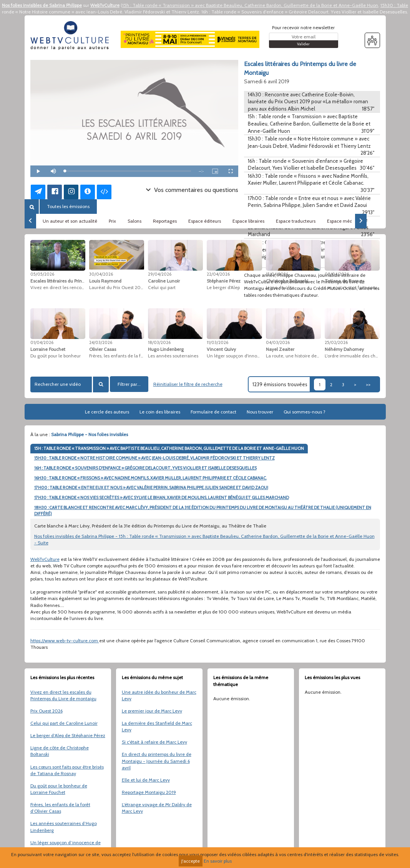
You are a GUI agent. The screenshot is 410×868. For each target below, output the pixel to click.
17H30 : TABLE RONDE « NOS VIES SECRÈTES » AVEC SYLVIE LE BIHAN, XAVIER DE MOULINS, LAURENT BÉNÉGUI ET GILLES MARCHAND (162, 498)
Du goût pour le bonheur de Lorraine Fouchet (59, 789)
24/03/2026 (101, 342)
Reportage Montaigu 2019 (149, 792)
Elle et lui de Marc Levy (146, 780)
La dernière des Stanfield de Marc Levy (157, 726)
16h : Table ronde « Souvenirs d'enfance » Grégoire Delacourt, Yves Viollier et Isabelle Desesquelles (304, 12)
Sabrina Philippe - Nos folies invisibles (90, 434)
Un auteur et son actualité (70, 221)
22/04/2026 (218, 274)
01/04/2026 (42, 342)
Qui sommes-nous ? (305, 412)
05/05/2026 (42, 274)
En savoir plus (218, 861)
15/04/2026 (277, 274)
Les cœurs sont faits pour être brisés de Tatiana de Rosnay (67, 770)
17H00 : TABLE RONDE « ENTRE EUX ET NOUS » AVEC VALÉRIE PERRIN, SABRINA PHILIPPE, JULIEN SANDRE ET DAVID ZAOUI (151, 488)
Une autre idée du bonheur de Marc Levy (159, 695)
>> (368, 384)
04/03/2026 (278, 342)
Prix (112, 221)
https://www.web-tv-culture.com (65, 641)
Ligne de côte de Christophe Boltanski (60, 751)
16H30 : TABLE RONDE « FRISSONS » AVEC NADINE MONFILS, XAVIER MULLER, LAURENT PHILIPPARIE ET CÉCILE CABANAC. (150, 478)
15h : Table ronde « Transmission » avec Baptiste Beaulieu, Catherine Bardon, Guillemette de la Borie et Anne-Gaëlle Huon (250, 5)
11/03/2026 (217, 342)
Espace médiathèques (350, 221)
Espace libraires (248, 221)
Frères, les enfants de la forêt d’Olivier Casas (60, 808)
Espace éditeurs (205, 221)
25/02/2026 (336, 342)
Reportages (165, 221)
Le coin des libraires (160, 412)
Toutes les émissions (68, 206)
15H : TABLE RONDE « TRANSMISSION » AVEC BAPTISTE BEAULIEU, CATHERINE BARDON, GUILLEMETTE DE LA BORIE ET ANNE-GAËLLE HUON (169, 448)
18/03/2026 (159, 342)
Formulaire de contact (213, 412)
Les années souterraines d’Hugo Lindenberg (64, 827)
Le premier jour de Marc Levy (152, 711)
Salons (134, 221)
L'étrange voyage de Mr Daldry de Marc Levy (157, 808)
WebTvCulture (105, 5)
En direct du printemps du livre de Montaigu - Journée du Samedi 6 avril (157, 761)
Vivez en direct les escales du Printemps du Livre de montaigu (63, 695)
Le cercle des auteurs (107, 412)
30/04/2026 (101, 274)
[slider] (128, 171)
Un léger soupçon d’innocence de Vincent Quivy (66, 846)
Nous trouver (260, 412)
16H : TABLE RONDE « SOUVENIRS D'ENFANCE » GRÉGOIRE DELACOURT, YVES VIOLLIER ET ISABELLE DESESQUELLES (145, 468)
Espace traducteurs (296, 221)
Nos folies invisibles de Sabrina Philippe (42, 5)
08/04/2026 (337, 274)
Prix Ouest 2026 (46, 711)
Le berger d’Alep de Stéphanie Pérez (68, 735)
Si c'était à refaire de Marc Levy (154, 742)
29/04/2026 (160, 274)
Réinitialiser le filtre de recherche (188, 384)
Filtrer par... (129, 384)
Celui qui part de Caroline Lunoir (64, 723)
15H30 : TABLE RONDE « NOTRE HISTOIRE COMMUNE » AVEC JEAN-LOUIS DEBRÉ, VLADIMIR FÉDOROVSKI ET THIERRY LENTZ (154, 458)
